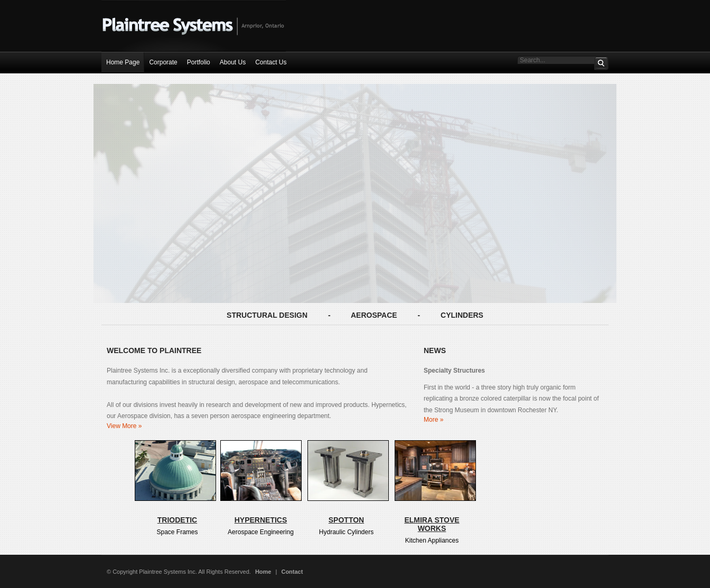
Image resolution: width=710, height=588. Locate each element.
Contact (292, 572)
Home (263, 572)
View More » (124, 426)
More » (433, 420)
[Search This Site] (556, 60)
